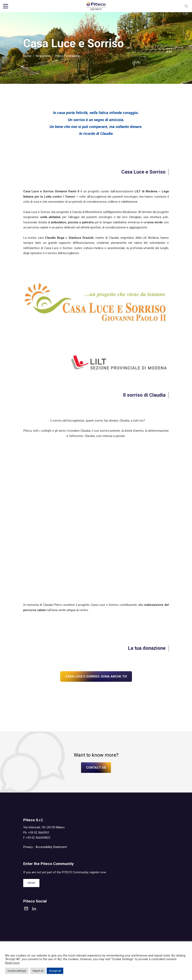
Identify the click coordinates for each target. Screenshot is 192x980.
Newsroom (43, 57)
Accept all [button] (55, 971)
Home (27, 57)
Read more (12, 963)
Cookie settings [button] (17, 971)
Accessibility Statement (51, 848)
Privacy (28, 848)
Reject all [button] (38, 971)
